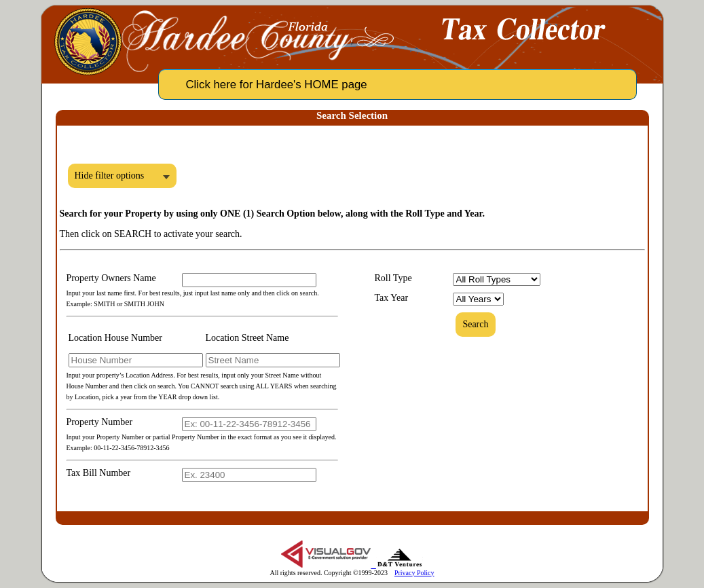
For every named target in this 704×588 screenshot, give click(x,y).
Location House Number (115, 338)
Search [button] (475, 324)
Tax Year (392, 298)
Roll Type (393, 278)
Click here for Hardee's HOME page (277, 85)
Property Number (100, 422)
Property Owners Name (111, 278)
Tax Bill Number (99, 473)
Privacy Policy (414, 573)
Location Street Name (247, 338)
